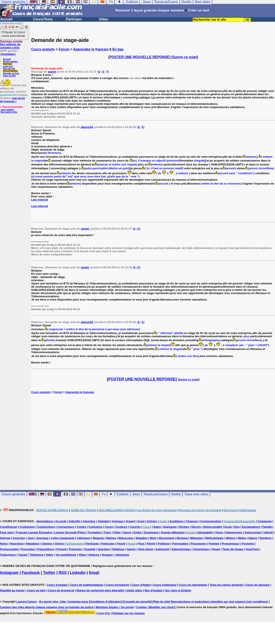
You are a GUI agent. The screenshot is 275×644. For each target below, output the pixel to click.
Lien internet (40, 200)
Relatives (118, 549)
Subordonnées (181, 549)
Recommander (10, 71)
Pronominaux (231, 544)
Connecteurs (66, 527)
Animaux (118, 521)
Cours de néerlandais (193, 585)
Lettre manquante (63, 538)
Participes (92, 544)
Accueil (6, 19)
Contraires (95, 527)
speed (52, 72)
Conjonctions (46, 527)
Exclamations (251, 527)
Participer (74, 19)
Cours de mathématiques (87, 585)
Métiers (231, 538)
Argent (130, 521)
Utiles (104, 19)
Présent (61, 549)
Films (82, 532)
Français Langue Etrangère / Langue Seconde (46, 532)
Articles (152, 521)
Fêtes (117, 532)
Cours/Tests (43, 19)
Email (94, 573)
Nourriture (17, 544)
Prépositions (46, 549)
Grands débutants (173, 532)
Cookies (141, 607)
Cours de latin (36, 590)
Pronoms (248, 544)
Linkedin (78, 573)
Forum (64, 49)
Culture (122, 494)
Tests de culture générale (226, 585)
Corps (109, 527)
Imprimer (8, 64)
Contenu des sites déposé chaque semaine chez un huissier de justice (47, 607)
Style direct (146, 549)
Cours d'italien (141, 585)
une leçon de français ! (12, 100)
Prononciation (9, 549)
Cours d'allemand (165, 585)
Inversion (19, 538)
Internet (5, 538)
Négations (33, 544)
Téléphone (36, 555)
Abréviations (45, 521)
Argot (141, 521)
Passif (121, 544)
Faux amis (7, 532)
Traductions (8, 555)
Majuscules (126, 538)
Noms (4, 544)
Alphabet (104, 521)
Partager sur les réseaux (129, 613)
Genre (127, 532)
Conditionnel (8, 527)
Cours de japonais (257, 585)
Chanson (192, 521)
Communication (211, 521)
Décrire (196, 527)
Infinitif (268, 532)
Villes (82, 555)
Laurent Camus (27, 602)
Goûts (137, 532)
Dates (157, 527)
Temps (216, 549)
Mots (153, 538)
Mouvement (167, 538)
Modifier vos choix (162, 607)
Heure (219, 532)
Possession (199, 544)
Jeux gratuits (7, 110)
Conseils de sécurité (137, 602)
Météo (242, 538)
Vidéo (50, 555)
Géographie (205, 532)
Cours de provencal (61, 590)
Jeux (136, 494)
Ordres (59, 544)
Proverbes (28, 549)
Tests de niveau (233, 549)
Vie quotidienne (66, 555)
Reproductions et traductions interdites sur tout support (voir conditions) (219, 602)
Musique (182, 538)
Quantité (90, 549)
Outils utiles (134, 590)
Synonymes (201, 549)
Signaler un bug (11, 73)
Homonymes (234, 532)
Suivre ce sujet (185, 57)
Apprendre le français (91, 49)
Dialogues (170, 527)
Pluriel (151, 544)
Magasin (98, 538)
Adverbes (89, 521)
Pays (141, 544)
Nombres (266, 538)
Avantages (8, 54)
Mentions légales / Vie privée (115, 607)
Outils (176, 494)
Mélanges (197, 538)
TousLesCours (155, 494)
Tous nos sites (196, 494)
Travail (23, 555)
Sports (131, 549)
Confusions (27, 527)
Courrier (135, 527)
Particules (108, 544)
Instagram (9, 573)
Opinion (47, 544)
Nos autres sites (9, 112)
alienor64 (87, 127)
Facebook (31, 573)
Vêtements (122, 555)
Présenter (75, 549)
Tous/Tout (252, 549)
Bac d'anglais (154, 590)
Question (104, 549)
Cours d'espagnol (117, 585)
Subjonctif (162, 549)
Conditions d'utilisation (105, 602)
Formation (95, 532)
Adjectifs (75, 521)
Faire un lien (9, 76)
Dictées (184, 527)
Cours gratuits (43, 49)
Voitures (94, 555)
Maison (111, 538)
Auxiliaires (177, 521)
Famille (267, 527)
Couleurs (121, 527)
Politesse (164, 544)
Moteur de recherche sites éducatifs (100, 590)
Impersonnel (253, 532)
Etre (237, 527)
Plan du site (9, 69)
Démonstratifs (213, 527)
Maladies (142, 538)
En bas (118, 49)
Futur (107, 532)
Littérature (84, 538)
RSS (63, 573)
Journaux (42, 538)
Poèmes (214, 544)
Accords (61, 521)
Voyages (107, 555)
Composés (264, 521)
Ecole (228, 527)
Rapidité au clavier (12, 590)
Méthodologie (215, 538)
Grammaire (151, 532)
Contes (81, 527)
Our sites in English (178, 590)
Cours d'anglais (57, 585)
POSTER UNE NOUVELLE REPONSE (139, 57)
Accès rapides (10, 62)
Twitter (49, 573)
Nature (253, 538)
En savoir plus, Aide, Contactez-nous (64, 602)
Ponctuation (180, 544)
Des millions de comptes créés (11, 44)
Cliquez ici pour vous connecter (14, 34)
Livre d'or (8, 66)
